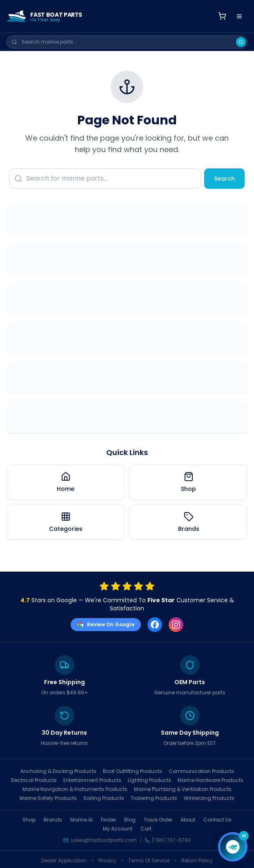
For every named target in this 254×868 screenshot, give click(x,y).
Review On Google (106, 624)
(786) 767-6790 (172, 840)
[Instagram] (176, 625)
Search (224, 179)
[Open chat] (233, 847)
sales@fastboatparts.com (104, 840)
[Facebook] (155, 625)
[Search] (241, 42)
